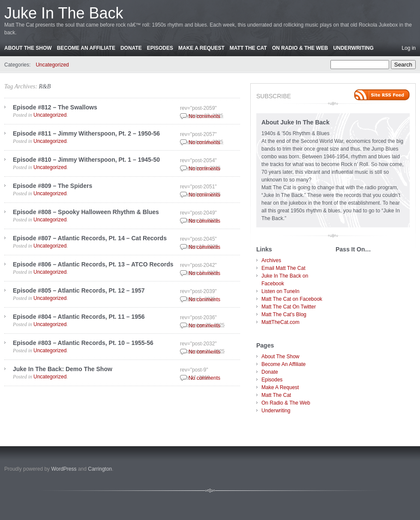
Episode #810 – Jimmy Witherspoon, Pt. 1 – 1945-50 (86, 160)
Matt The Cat (248, 48)
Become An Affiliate (86, 48)
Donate (131, 48)
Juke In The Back (64, 13)
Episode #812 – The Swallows (55, 107)
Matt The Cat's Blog (284, 314)
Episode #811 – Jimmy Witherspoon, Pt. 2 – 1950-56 (86, 133)
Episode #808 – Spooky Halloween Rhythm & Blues (86, 212)
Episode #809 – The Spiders (52, 186)
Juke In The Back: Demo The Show (63, 369)
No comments (204, 116)
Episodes (160, 48)
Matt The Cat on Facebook (292, 299)
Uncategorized (52, 65)
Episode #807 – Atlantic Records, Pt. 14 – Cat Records (90, 238)
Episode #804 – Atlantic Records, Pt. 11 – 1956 (79, 317)
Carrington (100, 469)
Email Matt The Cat (283, 268)
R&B (45, 86)
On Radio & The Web (300, 48)
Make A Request (201, 48)
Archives (271, 260)
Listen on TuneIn (280, 291)
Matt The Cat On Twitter (289, 307)
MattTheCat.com (280, 322)
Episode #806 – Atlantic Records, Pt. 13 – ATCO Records (93, 264)
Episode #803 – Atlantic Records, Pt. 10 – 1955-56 (83, 343)
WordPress (64, 469)
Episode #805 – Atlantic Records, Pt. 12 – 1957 (79, 290)
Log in (409, 48)
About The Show (28, 48)
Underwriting (353, 48)
